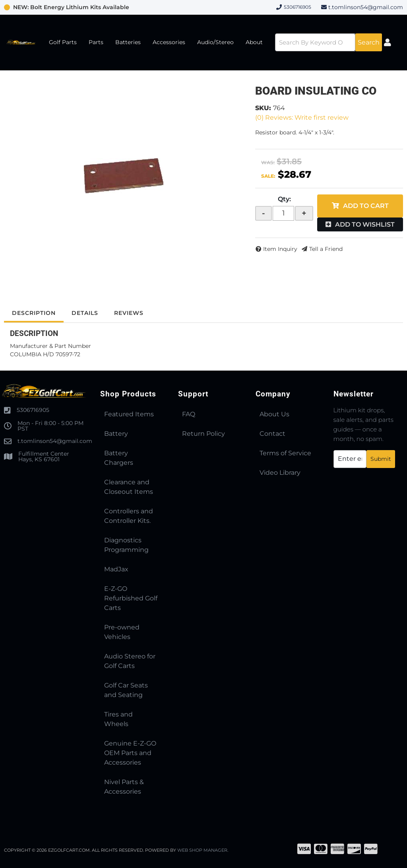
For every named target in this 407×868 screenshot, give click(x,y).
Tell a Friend (326, 249)
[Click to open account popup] (388, 43)
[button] (329, 42)
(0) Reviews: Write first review (302, 117)
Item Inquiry (280, 249)
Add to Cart (366, 206)
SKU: (263, 108)
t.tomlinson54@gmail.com (366, 7)
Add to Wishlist (365, 224)
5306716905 (33, 410)
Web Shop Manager (202, 850)
